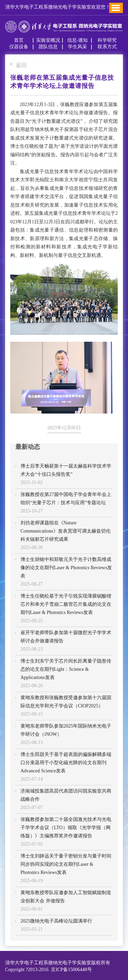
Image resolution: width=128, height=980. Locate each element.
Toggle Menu (116, 8)
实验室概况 (48, 40)
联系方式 (107, 47)
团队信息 (48, 47)
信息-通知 (78, 40)
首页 (19, 40)
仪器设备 (19, 47)
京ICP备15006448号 (70, 970)
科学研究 (107, 40)
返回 (18, 66)
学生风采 (77, 47)
